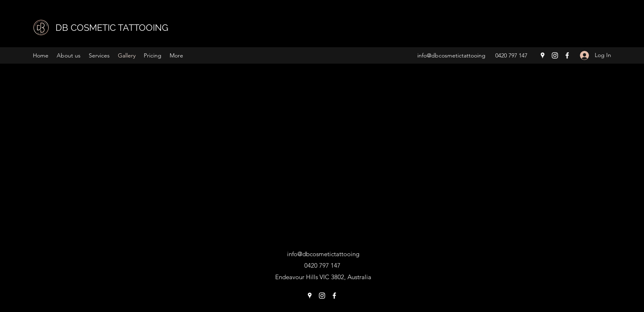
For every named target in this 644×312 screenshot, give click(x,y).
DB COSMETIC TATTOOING (112, 28)
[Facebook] (567, 55)
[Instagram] (555, 55)
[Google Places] (543, 55)
